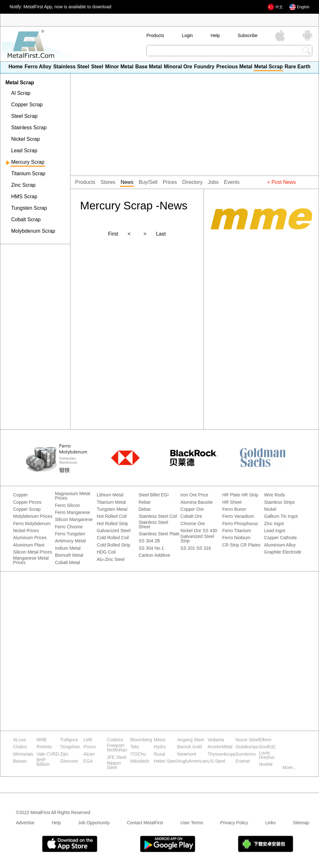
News (127, 182)
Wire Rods (274, 495)
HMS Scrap (24, 197)
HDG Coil (106, 552)
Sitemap (301, 823)
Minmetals (23, 754)
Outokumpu (247, 747)
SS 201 (188, 548)
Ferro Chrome (69, 527)
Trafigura (69, 740)
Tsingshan (70, 747)
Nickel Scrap (26, 139)
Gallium (272, 516)
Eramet (243, 761)
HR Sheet (232, 502)
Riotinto (44, 747)
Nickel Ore (191, 531)
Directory (192, 182)
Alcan (89, 754)
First (113, 234)
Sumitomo (245, 754)
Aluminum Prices (30, 538)
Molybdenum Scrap (33, 231)
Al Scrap (21, 93)
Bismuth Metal (69, 555)
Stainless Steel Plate (159, 534)
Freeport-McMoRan (117, 748)
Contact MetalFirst (145, 823)
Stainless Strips (279, 502)
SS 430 (210, 531)
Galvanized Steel (114, 531)
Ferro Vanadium (238, 516)
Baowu (20, 761)
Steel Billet (149, 495)
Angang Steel (191, 740)
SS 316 (204, 548)
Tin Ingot (289, 516)
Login (187, 35)
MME (42, 740)
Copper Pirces (27, 502)
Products (155, 35)
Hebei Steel (165, 761)
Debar (145, 509)
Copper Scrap (27, 105)
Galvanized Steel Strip (197, 539)
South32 (267, 747)
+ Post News (281, 182)
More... (290, 768)
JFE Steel (117, 757)
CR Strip (231, 545)
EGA (88, 761)
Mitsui (160, 740)
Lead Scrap (24, 151)
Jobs (213, 182)
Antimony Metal (70, 541)
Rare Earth (297, 67)
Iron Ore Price (194, 495)
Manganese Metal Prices (31, 560)
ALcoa (19, 740)
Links (270, 823)
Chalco (20, 747)
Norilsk (266, 764)
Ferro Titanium (237, 531)
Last (161, 234)
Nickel (270, 509)
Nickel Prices (26, 531)
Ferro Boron (234, 509)
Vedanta (216, 740)
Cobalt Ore (191, 516)
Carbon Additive (154, 555)
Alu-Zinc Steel (111, 559)
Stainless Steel (71, 67)
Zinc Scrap (23, 185)
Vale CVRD (48, 754)
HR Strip (250, 495)
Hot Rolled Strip (112, 524)
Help (215, 35)
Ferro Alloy (38, 67)
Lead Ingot (275, 531)
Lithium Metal (110, 495)
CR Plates (251, 545)
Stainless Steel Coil (158, 516)
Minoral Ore (178, 67)
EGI (165, 495)
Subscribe (248, 35)
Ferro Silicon (67, 506)
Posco (90, 747)
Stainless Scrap (29, 128)
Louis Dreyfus (267, 755)
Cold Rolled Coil (113, 538)
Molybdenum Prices (33, 516)
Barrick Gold (190, 747)
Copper (20, 495)
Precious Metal (234, 67)
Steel (97, 67)
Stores (108, 182)
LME (88, 740)
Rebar (145, 502)
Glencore (69, 761)
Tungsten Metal (112, 509)
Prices (170, 182)
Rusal (159, 754)
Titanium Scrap (28, 174)
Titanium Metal (111, 502)
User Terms (192, 823)
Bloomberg (141, 740)
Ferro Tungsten (70, 534)
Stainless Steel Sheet (153, 525)
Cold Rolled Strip (113, 545)
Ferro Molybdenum (32, 524)
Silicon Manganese (74, 520)
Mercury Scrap (28, 162)
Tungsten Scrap (29, 208)
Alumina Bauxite (197, 502)
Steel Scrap (24, 116)
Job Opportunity (94, 823)
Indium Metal (68, 548)
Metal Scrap (269, 67)
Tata (135, 747)
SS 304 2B (149, 541)
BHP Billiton (43, 762)
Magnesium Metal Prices (73, 496)
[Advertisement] (35, 286)
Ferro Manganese (73, 513)
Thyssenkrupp (222, 754)
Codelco (115, 740)
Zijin (64, 754)
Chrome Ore (193, 524)
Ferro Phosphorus (240, 524)
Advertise (25, 823)
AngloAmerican (193, 761)
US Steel (216, 761)
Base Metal (149, 67)
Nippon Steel (114, 765)
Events (232, 182)
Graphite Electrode (283, 552)
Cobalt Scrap (26, 220)
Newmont (187, 754)
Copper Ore (192, 509)
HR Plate (231, 495)
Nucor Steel (247, 740)
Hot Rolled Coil (111, 516)
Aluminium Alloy (280, 545)
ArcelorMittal (220, 747)
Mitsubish (140, 761)
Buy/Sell (148, 182)
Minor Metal (119, 67)
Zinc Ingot (274, 524)
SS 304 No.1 (151, 548)
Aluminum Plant (29, 545)
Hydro (160, 747)
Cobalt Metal (67, 563)
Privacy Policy (234, 823)
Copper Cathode (281, 538)
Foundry (204, 67)
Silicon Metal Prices (33, 552)
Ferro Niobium (237, 538)
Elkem (265, 740)
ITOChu (138, 754)
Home (16, 67)
